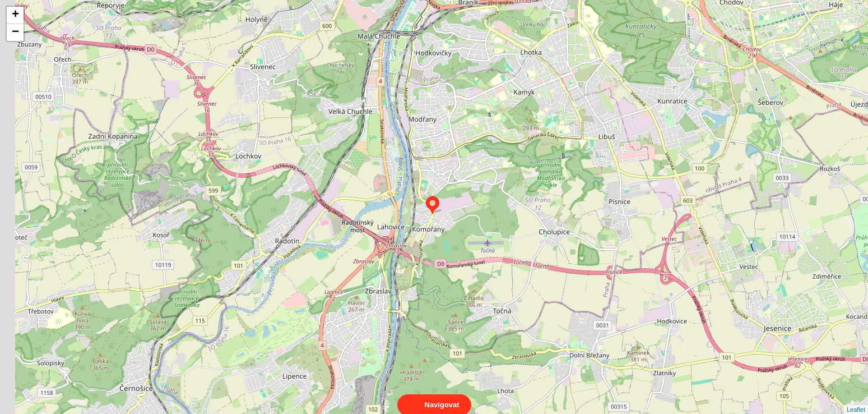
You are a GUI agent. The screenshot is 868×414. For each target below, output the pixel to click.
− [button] (15, 33)
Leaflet (856, 399)
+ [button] (15, 15)
